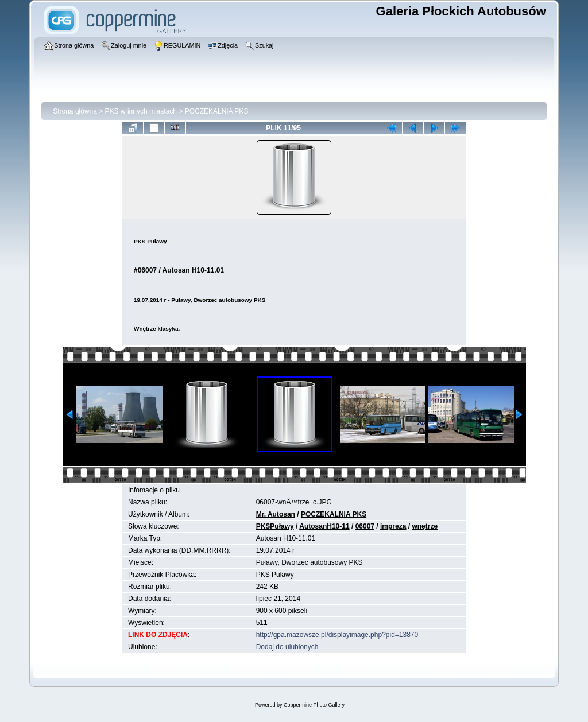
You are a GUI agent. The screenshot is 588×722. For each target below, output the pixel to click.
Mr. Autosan (276, 514)
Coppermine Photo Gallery (314, 705)
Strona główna (75, 111)
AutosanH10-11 (324, 526)
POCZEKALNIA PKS (217, 111)
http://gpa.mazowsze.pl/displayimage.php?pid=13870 (337, 635)
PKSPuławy (275, 526)
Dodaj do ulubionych (287, 647)
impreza (393, 526)
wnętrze (425, 526)
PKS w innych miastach (141, 111)
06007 (365, 526)
